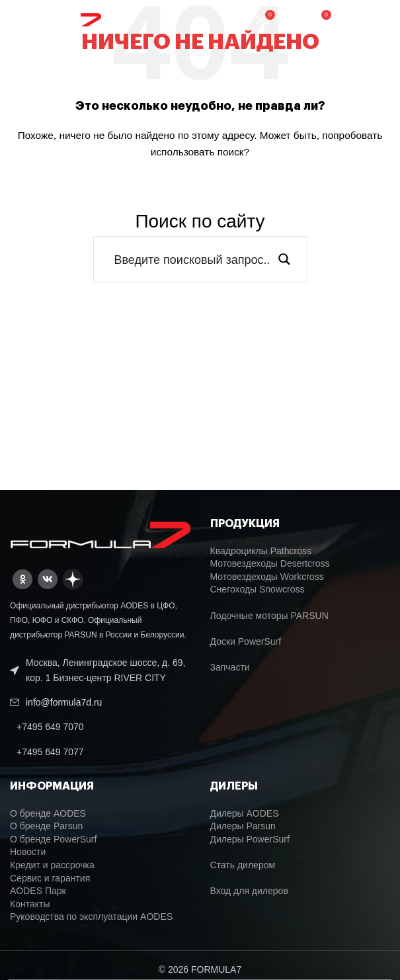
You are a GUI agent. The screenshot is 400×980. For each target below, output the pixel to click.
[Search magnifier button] (284, 259)
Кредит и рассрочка (52, 865)
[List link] (100, 727)
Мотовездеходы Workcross (267, 577)
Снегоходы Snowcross (258, 589)
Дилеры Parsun (243, 826)
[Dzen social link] (73, 579)
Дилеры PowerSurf (250, 839)
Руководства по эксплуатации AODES (91, 917)
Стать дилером (243, 865)
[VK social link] (48, 579)
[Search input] (192, 259)
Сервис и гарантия (50, 878)
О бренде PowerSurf (53, 839)
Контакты (30, 904)
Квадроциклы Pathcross (261, 551)
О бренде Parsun (46, 826)
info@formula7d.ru (64, 702)
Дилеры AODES (245, 813)
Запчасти (230, 667)
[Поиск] (292, 20)
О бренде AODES (48, 813)
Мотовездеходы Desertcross (270, 563)
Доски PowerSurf (246, 641)
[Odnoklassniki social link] (22, 579)
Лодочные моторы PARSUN (269, 616)
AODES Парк (38, 891)
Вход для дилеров (249, 891)
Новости (28, 852)
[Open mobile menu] (366, 20)
